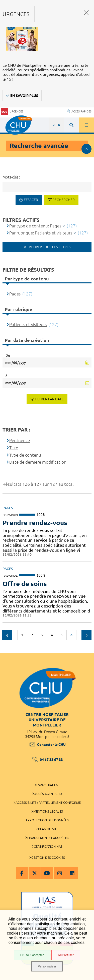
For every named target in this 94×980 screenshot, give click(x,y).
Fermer (86, 13)
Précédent (7, 635)
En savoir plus (24, 96)
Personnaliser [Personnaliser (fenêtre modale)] (47, 966)
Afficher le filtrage (86, 149)
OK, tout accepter (32, 955)
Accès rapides (79, 111)
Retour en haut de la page (86, 650)
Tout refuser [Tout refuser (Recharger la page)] (66, 955)
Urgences (12, 112)
